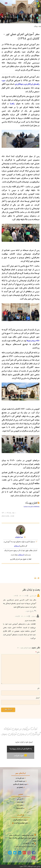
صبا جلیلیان (19, 537)
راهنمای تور (20, 787)
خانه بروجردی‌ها (33, 341)
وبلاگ (36, 27)
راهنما (12, 104)
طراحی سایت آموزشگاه (34, 866)
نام (38, 688)
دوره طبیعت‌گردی (20, 781)
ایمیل (38, 698)
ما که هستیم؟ (20, 808)
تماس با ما (20, 805)
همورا (21, 866)
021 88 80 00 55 (11, 17)
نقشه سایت (20, 802)
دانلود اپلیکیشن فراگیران (20, 823)
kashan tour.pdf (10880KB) (32, 506)
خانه (40, 27)
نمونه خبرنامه (21, 755)
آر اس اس (20, 799)
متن (37, 652)
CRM (25, 866)
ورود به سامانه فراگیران (20, 820)
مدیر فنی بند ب (20, 778)
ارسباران (17, 546)
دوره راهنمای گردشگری (20, 784)
